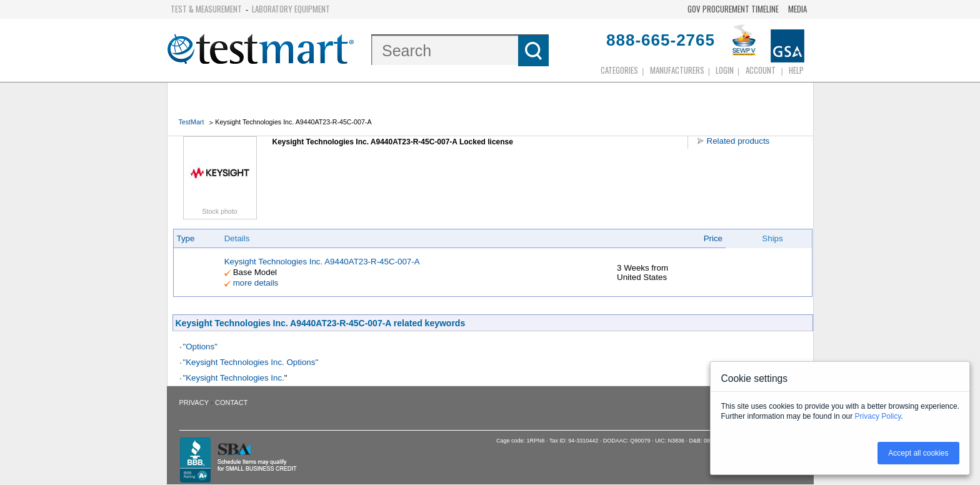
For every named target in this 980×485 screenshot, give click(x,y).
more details (256, 283)
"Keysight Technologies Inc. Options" (251, 362)
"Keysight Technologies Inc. (234, 378)
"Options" (200, 347)
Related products (738, 141)
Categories (619, 70)
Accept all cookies (918, 453)
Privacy (194, 402)
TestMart (192, 122)
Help (796, 70)
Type (186, 238)
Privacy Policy (878, 416)
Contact (231, 402)
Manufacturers (677, 70)
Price (713, 238)
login (725, 70)
